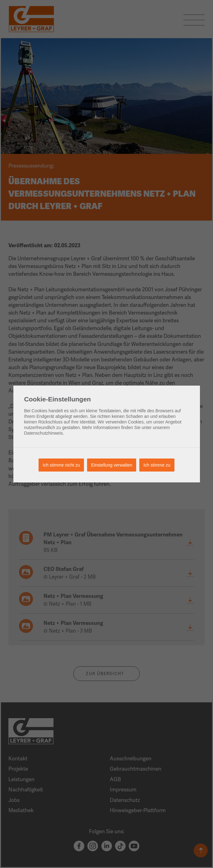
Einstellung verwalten (112, 465)
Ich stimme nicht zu (61, 465)
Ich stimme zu (157, 465)
